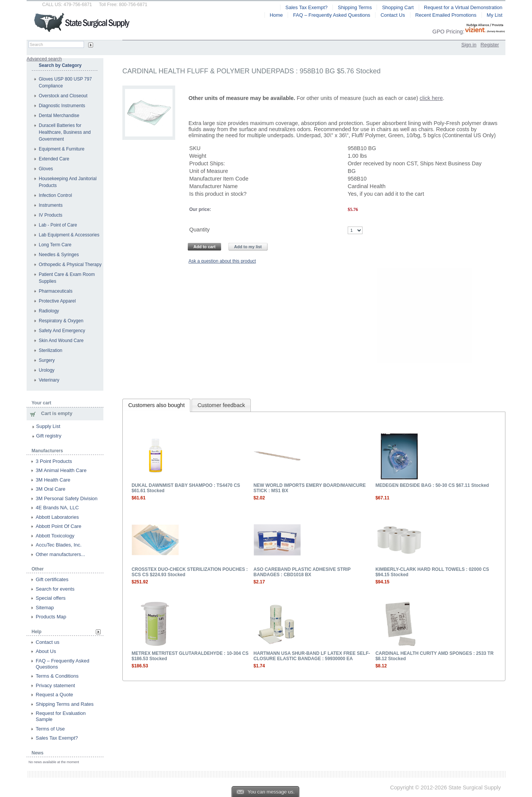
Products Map (51, 617)
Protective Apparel (57, 301)
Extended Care (54, 159)
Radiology (49, 311)
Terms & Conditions (57, 676)
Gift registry (49, 436)
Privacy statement (55, 685)
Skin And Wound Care (61, 341)
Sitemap (45, 608)
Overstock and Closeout (63, 96)
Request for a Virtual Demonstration (463, 7)
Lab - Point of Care (58, 225)
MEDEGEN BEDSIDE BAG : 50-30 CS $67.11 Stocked (432, 485)
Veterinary (49, 380)
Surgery (47, 360)
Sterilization (51, 350)
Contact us (47, 642)
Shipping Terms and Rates (65, 704)
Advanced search (44, 59)
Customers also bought (156, 405)
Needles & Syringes (59, 255)
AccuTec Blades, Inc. (59, 545)
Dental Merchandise (59, 116)
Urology (47, 370)
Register (490, 45)
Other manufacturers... (60, 554)
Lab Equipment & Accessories (69, 235)
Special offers (51, 598)
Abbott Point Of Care (59, 526)
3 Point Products (54, 461)
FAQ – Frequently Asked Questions (332, 15)
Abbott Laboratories (57, 517)
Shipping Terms (355, 7)
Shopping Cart (398, 7)
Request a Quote (54, 695)
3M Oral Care (51, 489)
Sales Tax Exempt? (57, 738)
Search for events (55, 589)
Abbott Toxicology (55, 536)
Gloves (46, 169)
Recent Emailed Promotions (446, 15)
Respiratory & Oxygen (61, 321)
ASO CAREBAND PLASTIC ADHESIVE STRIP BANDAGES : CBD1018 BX (302, 572)
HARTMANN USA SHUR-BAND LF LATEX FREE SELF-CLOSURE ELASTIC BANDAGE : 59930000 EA (312, 656)
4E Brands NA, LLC (57, 508)
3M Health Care (53, 480)
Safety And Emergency (62, 331)
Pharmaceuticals (56, 291)
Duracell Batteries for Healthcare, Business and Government (65, 132)
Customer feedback (221, 405)
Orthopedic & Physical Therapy (70, 265)
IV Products (51, 215)
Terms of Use (50, 729)
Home (276, 15)
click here (431, 98)
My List (495, 15)
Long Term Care (55, 245)
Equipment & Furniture (62, 149)
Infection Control (55, 195)
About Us (46, 651)
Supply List (48, 426)
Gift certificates (52, 579)
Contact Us (393, 15)
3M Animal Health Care (61, 470)
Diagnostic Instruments (62, 106)
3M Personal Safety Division (67, 498)
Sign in (469, 45)
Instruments (51, 205)
